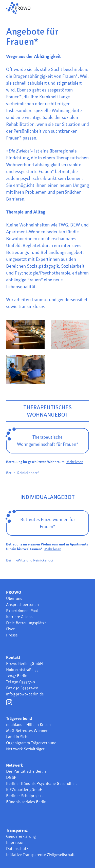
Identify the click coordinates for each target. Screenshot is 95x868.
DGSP (11, 777)
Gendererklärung (21, 836)
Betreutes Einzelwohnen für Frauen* (48, 523)
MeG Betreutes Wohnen (27, 731)
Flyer (10, 629)
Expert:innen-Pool (22, 611)
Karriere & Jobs (19, 617)
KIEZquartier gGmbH (24, 790)
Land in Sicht (17, 737)
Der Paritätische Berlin (26, 771)
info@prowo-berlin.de (25, 694)
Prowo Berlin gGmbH (24, 664)
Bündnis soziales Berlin (26, 802)
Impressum (16, 842)
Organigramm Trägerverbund (31, 743)
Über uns (14, 598)
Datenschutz (17, 849)
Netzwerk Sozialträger (25, 749)
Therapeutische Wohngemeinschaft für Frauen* (48, 441)
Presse (12, 635)
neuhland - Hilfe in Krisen (28, 725)
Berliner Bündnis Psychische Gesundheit (42, 783)
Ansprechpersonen (22, 605)
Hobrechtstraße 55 (22, 670)
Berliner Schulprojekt (25, 796)
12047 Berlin (17, 676)
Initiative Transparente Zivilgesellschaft (40, 855)
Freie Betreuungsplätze (26, 623)
